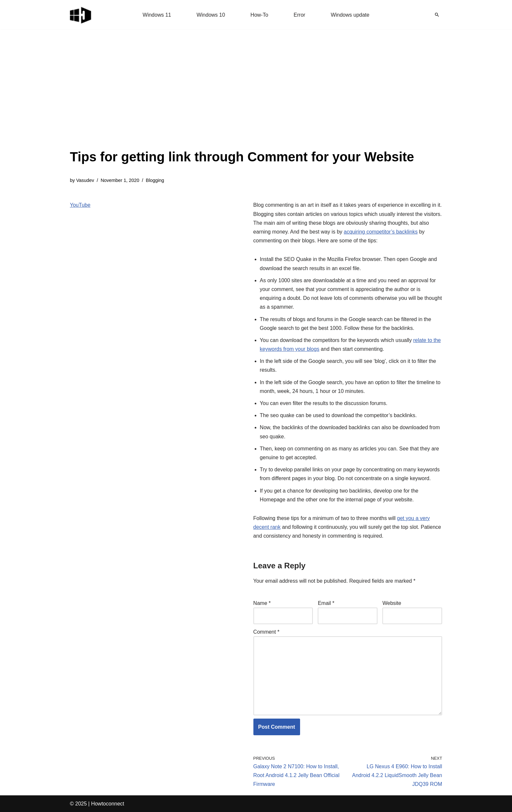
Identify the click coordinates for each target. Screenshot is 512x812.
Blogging (155, 180)
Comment (266, 632)
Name (262, 603)
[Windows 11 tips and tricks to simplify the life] (81, 15)
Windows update (350, 15)
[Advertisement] (242, 98)
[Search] (437, 15)
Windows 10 (211, 15)
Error (299, 15)
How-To (259, 15)
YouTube (80, 205)
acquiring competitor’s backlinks (381, 232)
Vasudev (85, 180)
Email (326, 603)
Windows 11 (157, 15)
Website (392, 603)
